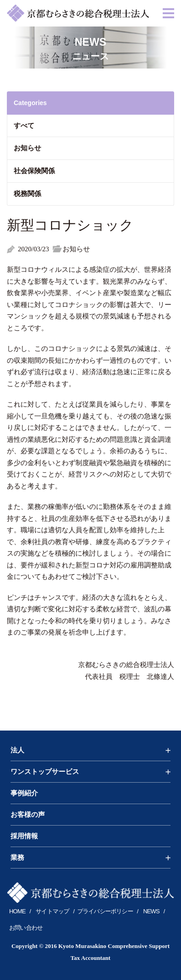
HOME (17, 911)
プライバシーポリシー (105, 911)
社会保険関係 (34, 171)
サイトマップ (52, 911)
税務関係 (27, 193)
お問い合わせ (26, 928)
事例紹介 (24, 793)
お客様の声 (28, 815)
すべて (24, 125)
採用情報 (24, 836)
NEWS (151, 911)
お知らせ (27, 148)
